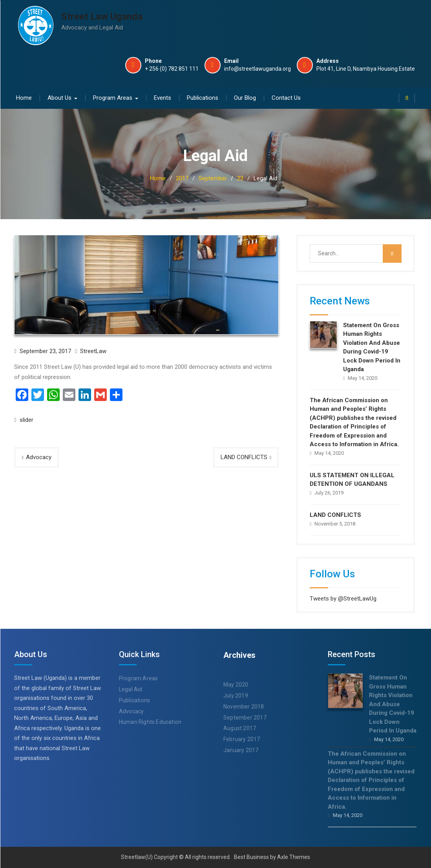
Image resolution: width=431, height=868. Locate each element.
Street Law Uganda (102, 16)
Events (163, 97)
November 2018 (244, 706)
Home (24, 97)
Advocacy (39, 457)
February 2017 (242, 739)
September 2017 (245, 717)
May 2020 (236, 685)
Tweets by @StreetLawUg (343, 598)
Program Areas (113, 97)
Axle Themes (294, 857)
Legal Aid (131, 689)
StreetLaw (93, 351)
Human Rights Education (150, 722)
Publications (203, 97)
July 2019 (236, 696)
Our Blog (245, 97)
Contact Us (286, 97)
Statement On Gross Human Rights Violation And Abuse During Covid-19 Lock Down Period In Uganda (393, 704)
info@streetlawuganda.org (258, 69)
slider (26, 420)
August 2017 (240, 728)
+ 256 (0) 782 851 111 (172, 69)
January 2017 (241, 750)
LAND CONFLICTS (244, 457)
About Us (59, 97)
